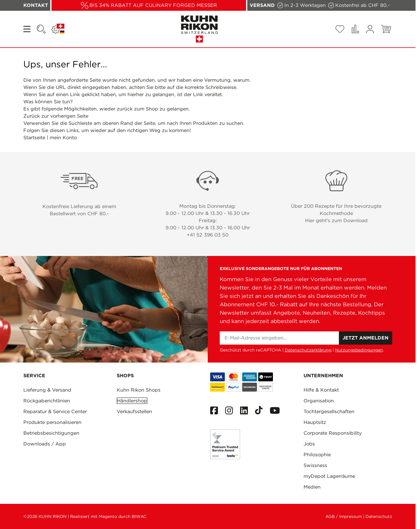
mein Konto (63, 138)
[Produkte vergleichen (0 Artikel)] (355, 29)
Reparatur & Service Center (55, 411)
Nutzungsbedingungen (359, 350)
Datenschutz (379, 516)
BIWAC (139, 516)
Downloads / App (45, 444)
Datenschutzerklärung (308, 350)
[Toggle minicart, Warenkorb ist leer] (386, 29)
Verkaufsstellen (134, 411)
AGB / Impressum (344, 516)
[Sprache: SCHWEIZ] (58, 29)
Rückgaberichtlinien (47, 401)
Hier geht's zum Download (336, 220)
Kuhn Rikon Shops (139, 390)
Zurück (32, 116)
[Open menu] (28, 29)
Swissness (315, 465)
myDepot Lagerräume (329, 476)
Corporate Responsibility (333, 433)
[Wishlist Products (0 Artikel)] (340, 29)
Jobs (309, 444)
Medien (312, 487)
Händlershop (132, 401)
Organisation (319, 401)
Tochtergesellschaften (329, 411)
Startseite (34, 138)
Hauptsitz (315, 422)
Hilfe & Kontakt (321, 390)
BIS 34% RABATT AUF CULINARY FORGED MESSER (153, 5)
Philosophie (317, 455)
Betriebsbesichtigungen (51, 433)
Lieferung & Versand (47, 390)
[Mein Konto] (370, 29)
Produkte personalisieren (52, 422)
